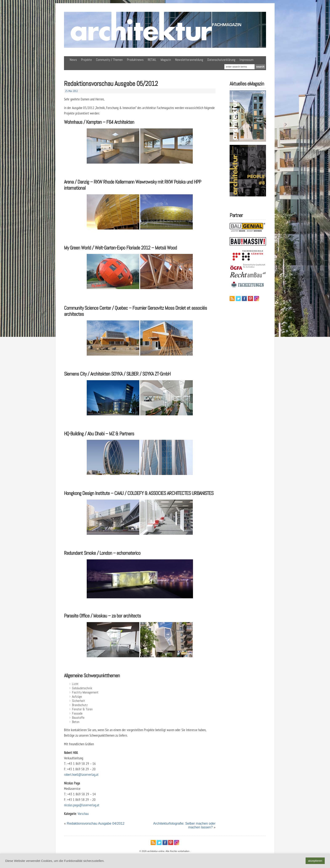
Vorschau (83, 814)
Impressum (246, 60)
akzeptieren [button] (315, 861)
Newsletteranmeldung (189, 60)
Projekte (86, 60)
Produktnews (135, 60)
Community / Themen (109, 60)
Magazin (166, 60)
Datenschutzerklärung (221, 60)
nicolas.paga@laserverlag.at (82, 805)
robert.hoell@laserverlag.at (81, 774)
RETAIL (152, 60)
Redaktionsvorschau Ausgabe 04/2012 (96, 823)
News (73, 60)
